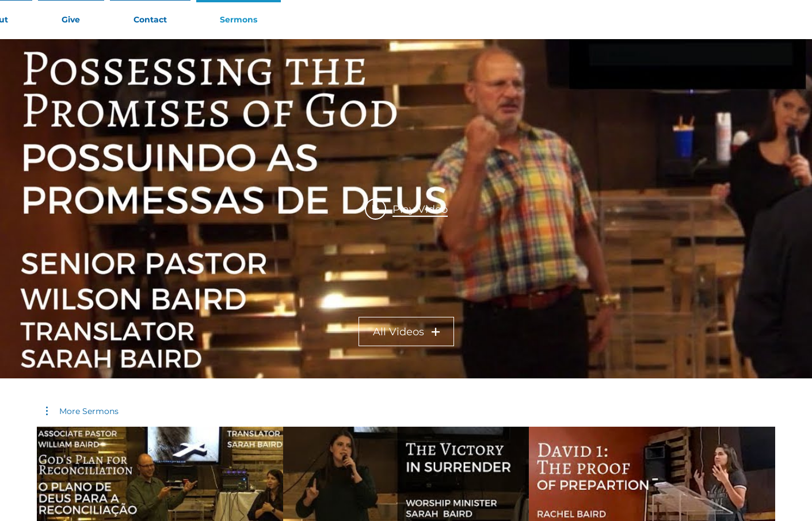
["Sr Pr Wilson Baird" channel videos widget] (406, 209)
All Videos (406, 332)
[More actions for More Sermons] (82, 411)
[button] (82, 411)
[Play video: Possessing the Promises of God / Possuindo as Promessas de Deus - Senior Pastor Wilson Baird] (406, 209)
